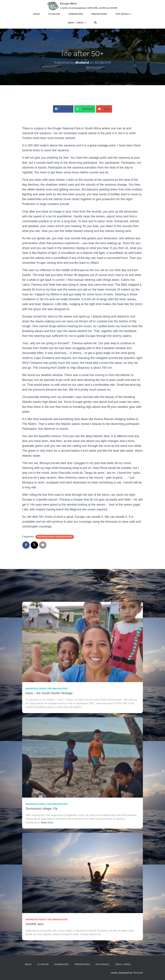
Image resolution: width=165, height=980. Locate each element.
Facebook (63, 109)
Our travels (124, 14)
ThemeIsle (138, 973)
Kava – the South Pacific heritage (49, 693)
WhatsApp (85, 109)
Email (104, 109)
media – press (77, 23)
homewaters (76, 14)
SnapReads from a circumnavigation (55, 537)
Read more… (48, 822)
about (37, 14)
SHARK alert (35, 924)
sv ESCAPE (54, 14)
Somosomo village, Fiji (41, 809)
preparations (99, 14)
